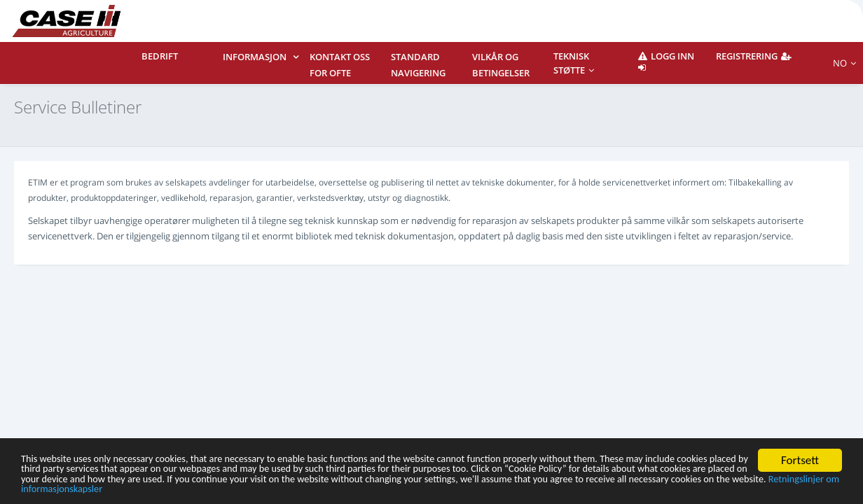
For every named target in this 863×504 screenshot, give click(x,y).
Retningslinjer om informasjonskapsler (482, 488)
